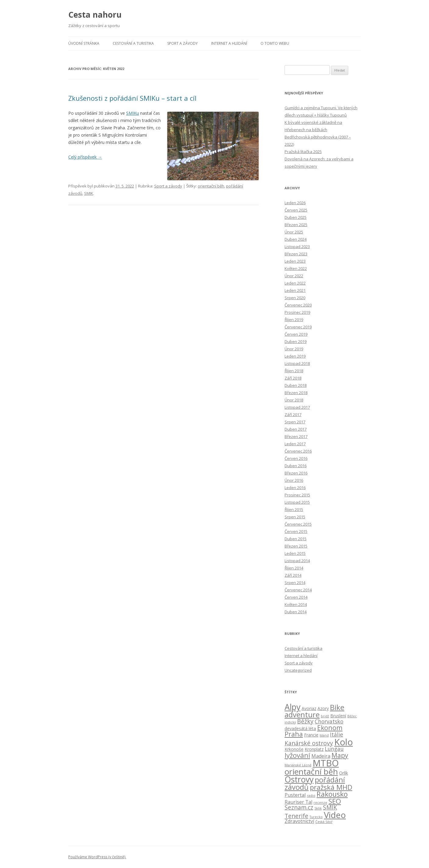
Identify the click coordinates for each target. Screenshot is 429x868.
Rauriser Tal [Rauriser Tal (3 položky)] (298, 802)
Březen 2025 (296, 225)
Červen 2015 (296, 531)
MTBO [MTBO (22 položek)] (326, 763)
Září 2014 (293, 575)
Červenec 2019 (298, 327)
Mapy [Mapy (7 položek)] (340, 755)
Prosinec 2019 (297, 312)
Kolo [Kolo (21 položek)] (344, 742)
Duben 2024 (296, 239)
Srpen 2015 (295, 517)
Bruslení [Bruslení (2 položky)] (338, 716)
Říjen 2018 (294, 371)
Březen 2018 (296, 393)
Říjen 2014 (294, 568)
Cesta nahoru (95, 15)
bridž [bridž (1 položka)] (325, 716)
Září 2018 (293, 378)
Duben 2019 (296, 341)
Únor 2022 (294, 276)
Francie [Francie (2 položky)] (311, 735)
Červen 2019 (296, 334)
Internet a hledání (229, 43)
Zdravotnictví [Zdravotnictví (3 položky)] (299, 821)
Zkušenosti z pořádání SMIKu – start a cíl (132, 98)
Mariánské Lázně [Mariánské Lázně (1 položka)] (298, 765)
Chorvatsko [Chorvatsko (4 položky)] (329, 721)
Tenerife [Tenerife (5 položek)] (296, 816)
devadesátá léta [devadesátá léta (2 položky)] (300, 728)
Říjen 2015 (294, 509)
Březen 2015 (296, 546)
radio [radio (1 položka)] (311, 796)
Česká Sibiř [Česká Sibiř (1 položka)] (324, 822)
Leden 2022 (295, 283)
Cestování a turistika (133, 43)
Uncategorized (298, 670)
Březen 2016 (296, 473)
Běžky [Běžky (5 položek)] (305, 721)
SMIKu (133, 113)
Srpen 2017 (295, 422)
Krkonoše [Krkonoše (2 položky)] (294, 749)
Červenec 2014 (298, 590)
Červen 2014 (296, 597)
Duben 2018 (296, 385)
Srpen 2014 (295, 583)
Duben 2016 (296, 466)
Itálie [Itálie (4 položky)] (337, 734)
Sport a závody (183, 43)
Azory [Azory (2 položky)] (323, 708)
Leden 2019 (295, 356)
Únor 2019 (294, 349)
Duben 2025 (296, 217)
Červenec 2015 (298, 524)
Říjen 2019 (294, 320)
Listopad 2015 (297, 502)
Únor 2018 (294, 400)
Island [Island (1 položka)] (324, 735)
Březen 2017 (296, 436)
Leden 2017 (295, 444)
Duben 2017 (296, 429)
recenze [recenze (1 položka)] (320, 803)
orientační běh (211, 186)
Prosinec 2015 (297, 495)
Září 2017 (293, 415)
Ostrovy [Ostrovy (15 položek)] (299, 779)
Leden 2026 (295, 203)
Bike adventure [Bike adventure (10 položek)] (314, 711)
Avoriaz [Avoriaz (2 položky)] (309, 708)
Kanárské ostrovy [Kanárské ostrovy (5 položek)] (309, 743)
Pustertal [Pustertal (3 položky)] (295, 795)
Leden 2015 (295, 553)
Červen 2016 (296, 458)
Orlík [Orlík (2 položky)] (344, 773)
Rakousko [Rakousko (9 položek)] (332, 794)
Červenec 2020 (298, 305)
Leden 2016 (295, 488)
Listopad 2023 (297, 247)
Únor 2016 (294, 480)
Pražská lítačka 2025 (303, 152)
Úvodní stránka (84, 43)
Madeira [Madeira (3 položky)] (321, 756)
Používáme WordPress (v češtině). (97, 857)
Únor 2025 (294, 232)
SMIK (89, 193)
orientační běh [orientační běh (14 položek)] (311, 772)
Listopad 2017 (297, 407)
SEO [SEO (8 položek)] (335, 801)
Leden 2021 (295, 290)
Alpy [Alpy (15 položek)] (292, 707)
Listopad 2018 (297, 363)
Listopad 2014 (297, 561)
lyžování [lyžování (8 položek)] (297, 755)
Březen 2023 (296, 254)
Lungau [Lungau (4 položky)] (334, 749)
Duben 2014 (296, 612)
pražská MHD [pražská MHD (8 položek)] (331, 787)
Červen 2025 (296, 210)
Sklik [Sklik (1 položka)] (318, 808)
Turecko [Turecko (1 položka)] (316, 817)
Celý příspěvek (85, 157)
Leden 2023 (295, 261)
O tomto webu (275, 43)
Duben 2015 (296, 539)
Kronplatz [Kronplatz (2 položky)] (314, 749)
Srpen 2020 (295, 298)
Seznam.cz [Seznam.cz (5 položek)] (299, 807)
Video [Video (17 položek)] (335, 815)
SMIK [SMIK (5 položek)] (330, 807)
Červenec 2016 (298, 451)
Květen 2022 (296, 268)
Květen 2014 (296, 604)
